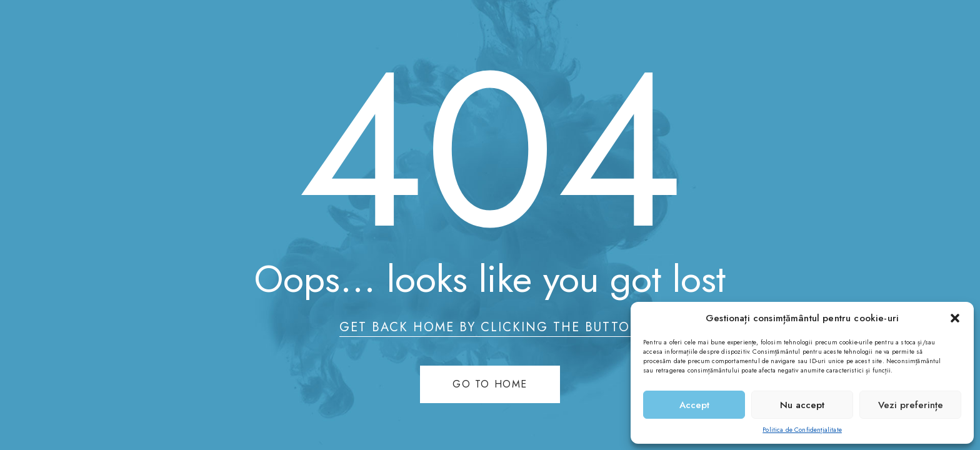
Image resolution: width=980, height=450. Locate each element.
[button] (955, 318)
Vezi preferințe (911, 405)
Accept (694, 405)
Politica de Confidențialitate (802, 430)
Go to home (490, 384)
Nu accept (802, 405)
